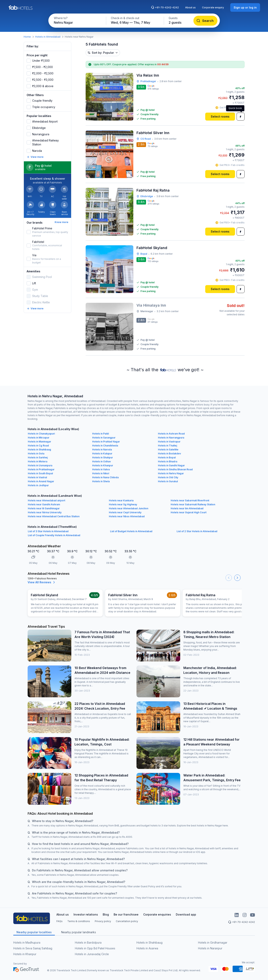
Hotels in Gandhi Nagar (171, 465)
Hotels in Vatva (101, 469)
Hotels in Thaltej (167, 446)
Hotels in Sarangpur (104, 438)
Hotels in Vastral (37, 477)
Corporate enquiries (157, 914)
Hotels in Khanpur (103, 465)
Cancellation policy (127, 921)
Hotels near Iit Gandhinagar (44, 508)
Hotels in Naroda (102, 450)
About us (190, 7)
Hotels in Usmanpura (40, 465)
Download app (186, 914)
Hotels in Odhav (102, 461)
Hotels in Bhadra (168, 461)
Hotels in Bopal (167, 457)
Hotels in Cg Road (38, 446)
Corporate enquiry (213, 7)
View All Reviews (42, 582)
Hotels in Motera (38, 461)
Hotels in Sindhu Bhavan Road (175, 469)
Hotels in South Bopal (40, 473)
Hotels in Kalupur (102, 453)
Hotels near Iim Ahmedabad (187, 508)
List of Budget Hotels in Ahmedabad (131, 531)
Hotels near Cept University (125, 512)
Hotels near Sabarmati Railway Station (193, 504)
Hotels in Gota (36, 453)
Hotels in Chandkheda (105, 446)
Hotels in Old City (168, 477)
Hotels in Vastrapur (169, 442)
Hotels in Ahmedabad (48, 37)
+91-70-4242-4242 (165, 7)
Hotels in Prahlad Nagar (106, 442)
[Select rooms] (220, 117)
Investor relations (86, 914)
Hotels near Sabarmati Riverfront (190, 500)
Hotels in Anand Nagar (41, 481)
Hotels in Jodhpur (38, 485)
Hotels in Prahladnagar (41, 469)
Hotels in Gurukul (168, 481)
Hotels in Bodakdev (169, 453)
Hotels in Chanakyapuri (41, 434)
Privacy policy (103, 921)
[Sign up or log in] (245, 7)
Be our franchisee (126, 914)
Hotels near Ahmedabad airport (46, 500)
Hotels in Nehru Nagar (171, 473)
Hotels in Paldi (101, 434)
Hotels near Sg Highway (123, 504)
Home (27, 37)
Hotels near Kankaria (121, 500)
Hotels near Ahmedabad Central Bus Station (54, 516)
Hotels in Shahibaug (39, 450)
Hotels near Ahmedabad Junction (129, 508)
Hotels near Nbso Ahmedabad (127, 516)
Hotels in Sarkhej (38, 457)
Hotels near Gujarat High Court (189, 512)
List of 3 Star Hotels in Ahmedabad (48, 531)
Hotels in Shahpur (103, 457)
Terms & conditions (79, 921)
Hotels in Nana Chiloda (105, 477)
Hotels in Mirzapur (39, 438)
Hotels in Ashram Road (171, 434)
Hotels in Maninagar (39, 442)
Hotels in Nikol (101, 473)
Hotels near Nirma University (45, 512)
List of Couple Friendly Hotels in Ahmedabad (54, 535)
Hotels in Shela (101, 481)
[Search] (205, 21)
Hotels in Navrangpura (171, 438)
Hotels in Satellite (168, 450)
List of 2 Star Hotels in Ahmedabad (197, 531)
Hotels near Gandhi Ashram (44, 504)
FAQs (60, 921)
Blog (106, 914)
